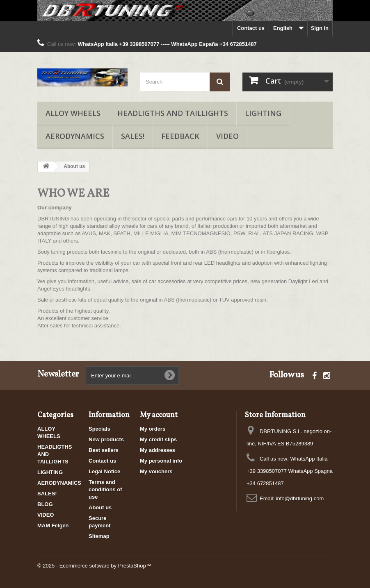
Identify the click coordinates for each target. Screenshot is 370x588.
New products (106, 439)
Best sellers (104, 450)
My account (159, 415)
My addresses (158, 450)
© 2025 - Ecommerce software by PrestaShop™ (94, 566)
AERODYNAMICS (75, 136)
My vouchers (156, 471)
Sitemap (99, 536)
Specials (99, 429)
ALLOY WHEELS (73, 113)
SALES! (133, 136)
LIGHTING (263, 113)
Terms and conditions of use (105, 489)
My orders (153, 429)
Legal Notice (104, 471)
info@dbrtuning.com (300, 498)
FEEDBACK (180, 136)
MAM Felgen (53, 526)
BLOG (45, 504)
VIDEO (227, 136)
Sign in (320, 28)
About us (100, 507)
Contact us (251, 28)
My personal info (161, 461)
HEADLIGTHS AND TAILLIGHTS (173, 113)
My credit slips (158, 439)
